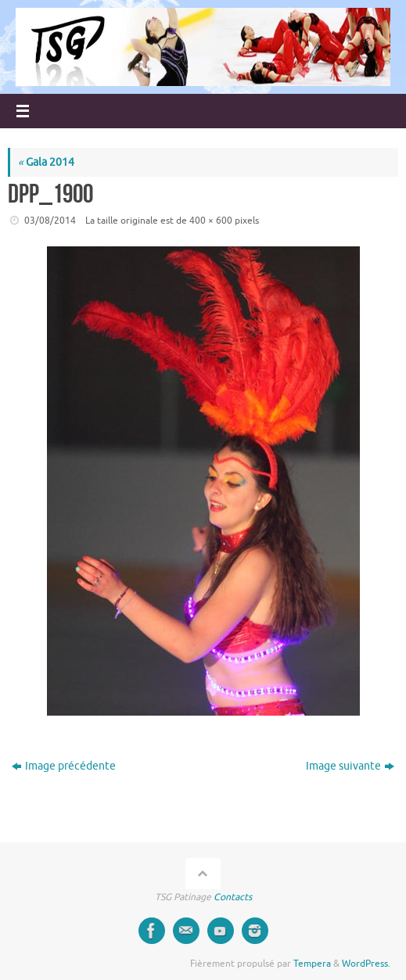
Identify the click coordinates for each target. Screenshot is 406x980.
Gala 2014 (46, 162)
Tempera (312, 964)
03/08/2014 (50, 221)
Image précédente (64, 766)
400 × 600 (211, 221)
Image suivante (350, 766)
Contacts (233, 897)
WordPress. (366, 964)
